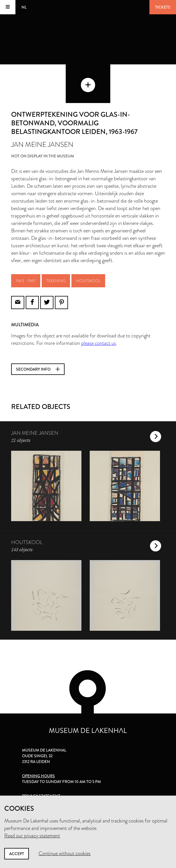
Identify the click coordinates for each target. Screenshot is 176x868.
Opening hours (38, 776)
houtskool (88, 281)
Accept (17, 854)
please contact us (99, 343)
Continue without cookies (65, 853)
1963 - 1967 (26, 281)
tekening (56, 281)
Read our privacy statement (32, 836)
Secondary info (38, 369)
